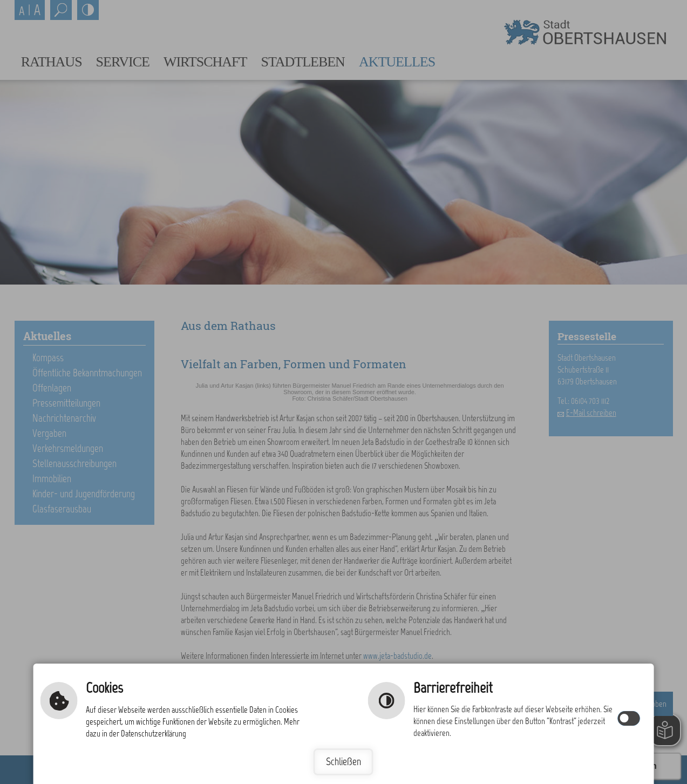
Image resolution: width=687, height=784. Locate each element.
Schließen (343, 762)
